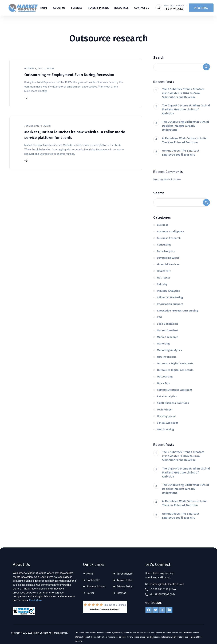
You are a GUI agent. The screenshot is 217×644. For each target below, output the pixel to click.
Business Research (169, 238)
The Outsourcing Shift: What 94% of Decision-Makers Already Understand (186, 126)
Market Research (168, 337)
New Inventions (167, 357)
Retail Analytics (167, 396)
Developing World (168, 258)
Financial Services (168, 264)
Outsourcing (165, 377)
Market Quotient (167, 330)
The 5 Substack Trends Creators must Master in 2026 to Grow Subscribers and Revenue (183, 93)
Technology (164, 410)
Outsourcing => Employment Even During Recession (69, 75)
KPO (159, 317)
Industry (162, 284)
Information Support (170, 304)
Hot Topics (164, 278)
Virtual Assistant (168, 423)
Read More (35, 600)
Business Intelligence (171, 231)
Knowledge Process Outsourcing (177, 311)
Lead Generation (167, 324)
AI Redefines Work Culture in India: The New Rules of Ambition (185, 140)
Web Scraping (165, 429)
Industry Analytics (168, 291)
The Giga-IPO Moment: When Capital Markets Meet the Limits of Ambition (186, 109)
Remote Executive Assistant (175, 390)
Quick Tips (163, 383)
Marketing (163, 344)
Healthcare (164, 271)
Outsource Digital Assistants (175, 363)
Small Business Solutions (173, 403)
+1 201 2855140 (174, 9)
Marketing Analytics (169, 350)
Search (159, 57)
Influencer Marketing (170, 297)
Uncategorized (166, 416)
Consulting (164, 245)
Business (163, 225)
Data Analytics (166, 251)
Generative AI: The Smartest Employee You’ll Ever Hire (181, 153)
